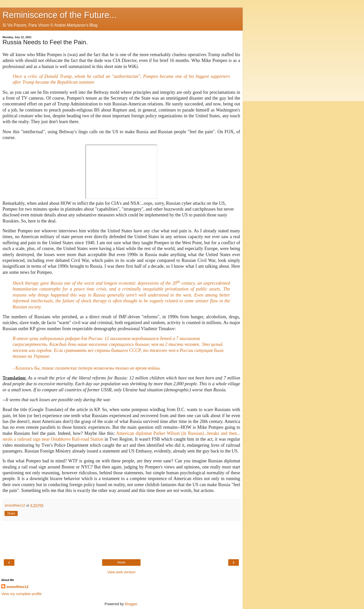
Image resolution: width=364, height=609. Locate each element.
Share (11, 513)
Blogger (131, 604)
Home (121, 562)
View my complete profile (21, 594)
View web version (121, 572)
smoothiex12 (17, 587)
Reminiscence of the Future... (60, 15)
